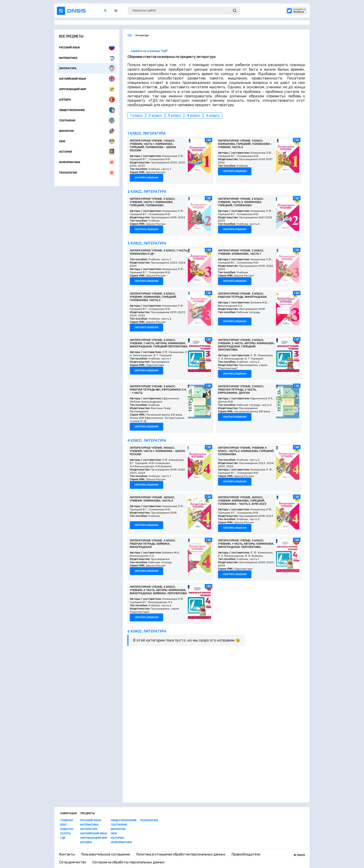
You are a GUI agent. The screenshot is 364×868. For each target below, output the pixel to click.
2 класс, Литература (147, 192)
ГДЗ (63, 838)
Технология (87, 173)
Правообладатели (246, 854)
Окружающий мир (87, 89)
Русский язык (87, 47)
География (87, 120)
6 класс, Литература (147, 631)
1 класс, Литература (146, 134)
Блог (63, 825)
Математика (87, 58)
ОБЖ (87, 141)
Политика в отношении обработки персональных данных (181, 854)
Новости (67, 829)
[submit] (235, 11)
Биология (87, 131)
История (87, 152)
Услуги (65, 833)
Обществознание (87, 110)
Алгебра (87, 100)
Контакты (67, 854)
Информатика (87, 162)
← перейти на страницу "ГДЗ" (148, 51)
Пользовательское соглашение (106, 854)
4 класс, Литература (147, 441)
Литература (87, 68)
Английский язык (87, 79)
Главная (66, 820)
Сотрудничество (73, 862)
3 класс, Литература (147, 243)
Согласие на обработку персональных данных (128, 862)
